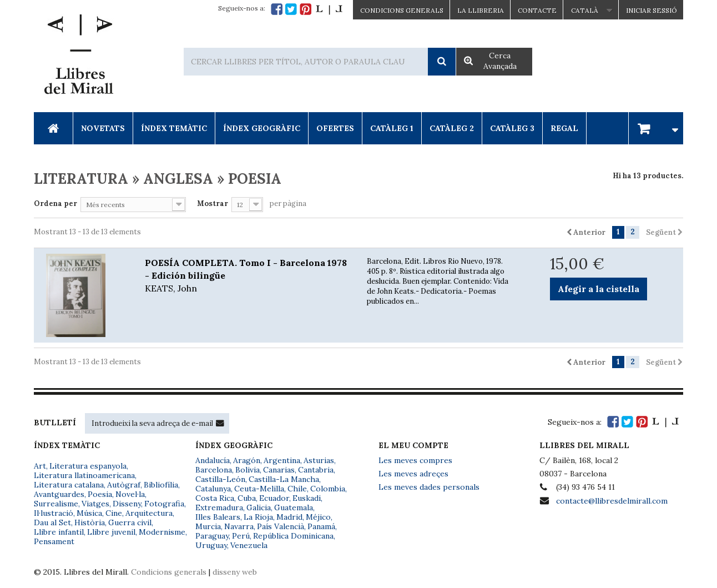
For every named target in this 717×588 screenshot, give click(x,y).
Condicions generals (169, 572)
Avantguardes (59, 494)
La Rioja (258, 517)
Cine (114, 513)
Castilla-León (220, 479)
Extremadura (219, 507)
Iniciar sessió (652, 10)
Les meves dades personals (429, 487)
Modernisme (162, 532)
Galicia (259, 507)
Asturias (319, 460)
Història (90, 522)
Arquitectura (149, 513)
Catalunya (213, 489)
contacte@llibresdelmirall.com (612, 501)
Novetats (103, 128)
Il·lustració (54, 513)
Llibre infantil (59, 532)
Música (89, 513)
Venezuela (249, 545)
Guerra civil (130, 522)
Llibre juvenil (111, 532)
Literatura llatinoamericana (84, 475)
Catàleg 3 (512, 128)
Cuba (247, 498)
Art (40, 466)
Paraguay (212, 536)
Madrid (289, 517)
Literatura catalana (69, 485)
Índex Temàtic (174, 128)
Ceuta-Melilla (259, 489)
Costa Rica (215, 498)
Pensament (54, 541)
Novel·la (130, 494)
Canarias (279, 470)
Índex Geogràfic (262, 128)
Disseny (127, 504)
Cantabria (316, 470)
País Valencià (281, 526)
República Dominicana (293, 536)
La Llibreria (481, 10)
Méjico (318, 517)
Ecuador (274, 498)
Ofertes (335, 128)
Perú (241, 536)
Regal (564, 128)
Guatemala (294, 507)
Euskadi (307, 498)
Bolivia (248, 470)
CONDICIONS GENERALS (402, 10)
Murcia (208, 526)
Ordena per (55, 203)
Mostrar (213, 203)
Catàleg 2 (452, 128)
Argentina (282, 460)
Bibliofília (161, 485)
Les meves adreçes (413, 474)
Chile (297, 489)
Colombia (328, 489)
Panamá (321, 526)
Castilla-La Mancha (284, 479)
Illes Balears (218, 517)
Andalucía (213, 460)
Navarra (239, 526)
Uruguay (211, 545)
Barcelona (214, 470)
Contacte (537, 10)
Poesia (100, 494)
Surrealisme (56, 504)
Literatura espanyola (88, 466)
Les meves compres (415, 460)
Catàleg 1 (392, 128)
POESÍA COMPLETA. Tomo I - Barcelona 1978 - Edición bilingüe (248, 276)
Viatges (95, 504)
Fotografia (164, 504)
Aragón (247, 460)
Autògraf (124, 485)
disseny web (235, 572)
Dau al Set (52, 522)
